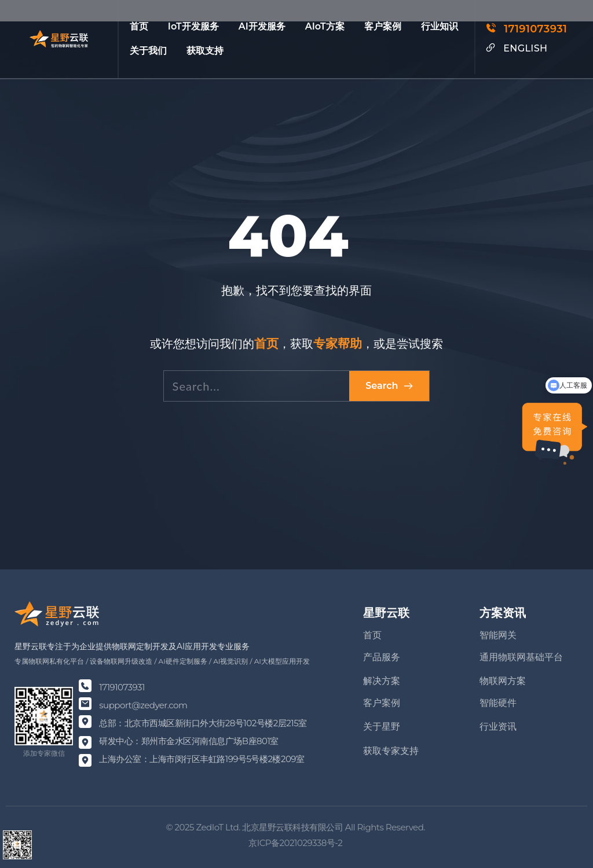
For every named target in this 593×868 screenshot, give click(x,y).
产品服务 (382, 657)
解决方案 (382, 681)
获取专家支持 (391, 751)
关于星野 (382, 727)
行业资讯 (498, 727)
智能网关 (498, 635)
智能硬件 (498, 703)
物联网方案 (503, 681)
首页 (372, 635)
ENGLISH (525, 48)
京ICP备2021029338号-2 (296, 843)
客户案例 (382, 703)
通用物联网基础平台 (521, 657)
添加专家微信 (44, 753)
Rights (371, 827)
